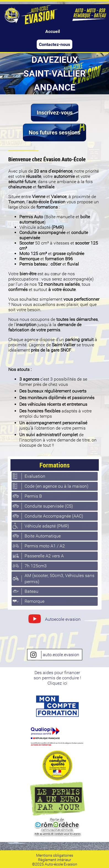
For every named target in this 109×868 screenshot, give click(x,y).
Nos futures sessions (55, 132)
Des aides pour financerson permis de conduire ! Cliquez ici (57, 678)
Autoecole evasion (55, 620)
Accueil (53, 31)
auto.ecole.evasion (55, 655)
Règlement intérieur (55, 860)
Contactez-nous (55, 44)
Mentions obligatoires (55, 855)
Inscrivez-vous (55, 113)
